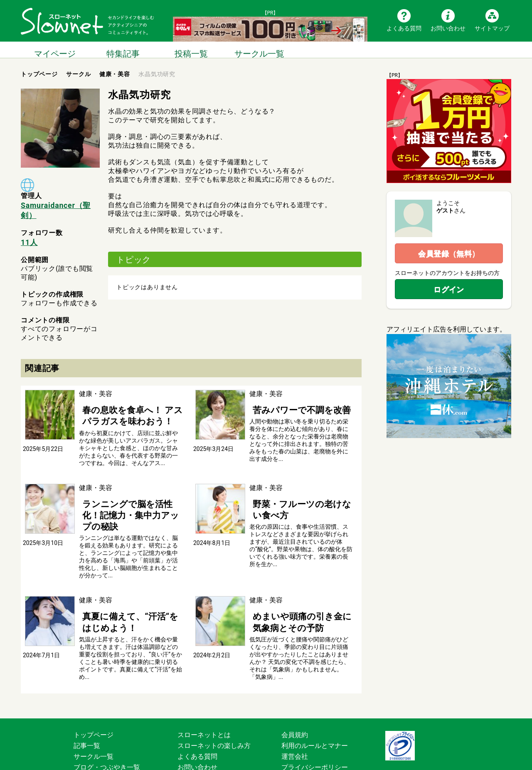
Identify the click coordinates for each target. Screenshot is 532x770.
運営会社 (295, 717)
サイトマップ (492, 28)
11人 (28, 230)
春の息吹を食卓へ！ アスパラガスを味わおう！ (130, 401)
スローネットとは (204, 695)
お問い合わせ (448, 28)
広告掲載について (204, 738)
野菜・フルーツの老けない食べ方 (299, 485)
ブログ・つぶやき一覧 (107, 727)
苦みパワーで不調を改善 (286, 396)
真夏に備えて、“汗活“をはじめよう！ (128, 585)
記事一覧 (87, 706)
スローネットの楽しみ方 (214, 706)
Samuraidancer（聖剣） (60, 204)
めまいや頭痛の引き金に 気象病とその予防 (299, 585)
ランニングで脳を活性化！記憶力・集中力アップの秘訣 (126, 489)
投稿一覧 (191, 50)
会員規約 (295, 695)
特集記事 (123, 50)
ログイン (449, 289)
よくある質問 (404, 28)
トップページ (94, 695)
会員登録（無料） (449, 254)
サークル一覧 (259, 50)
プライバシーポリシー (315, 727)
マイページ (55, 50)
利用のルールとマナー (315, 706)
